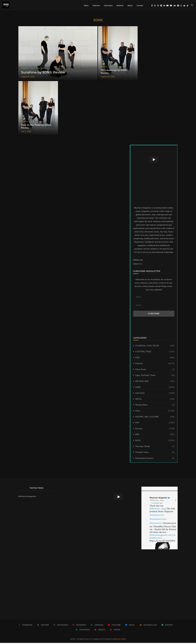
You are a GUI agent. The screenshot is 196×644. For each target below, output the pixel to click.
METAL (155, 400)
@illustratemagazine (27, 497)
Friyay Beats (155, 370)
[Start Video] (154, 161)
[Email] (171, 6)
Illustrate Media (120, 640)
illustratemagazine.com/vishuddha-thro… (163, 537)
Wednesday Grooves (155, 459)
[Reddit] (184, 6)
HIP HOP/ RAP (155, 382)
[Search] (192, 6)
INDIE (155, 388)
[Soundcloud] (174, 6)
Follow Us (137, 265)
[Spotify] (178, 6)
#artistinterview (158, 520)
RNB (155, 436)
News (86, 5)
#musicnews (156, 524)
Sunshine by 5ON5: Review (43, 73)
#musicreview (157, 516)
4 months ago (157, 504)
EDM (155, 359)
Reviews (120, 5)
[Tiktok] (188, 6)
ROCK (155, 442)
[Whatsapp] (181, 6)
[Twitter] (155, 6)
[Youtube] (168, 6)
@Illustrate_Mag (157, 501)
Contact (140, 5)
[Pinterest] (161, 6)
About (130, 5)
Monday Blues (155, 406)
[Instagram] (158, 6)
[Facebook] (152, 6)
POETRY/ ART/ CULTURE (155, 418)
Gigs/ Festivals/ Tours (155, 376)
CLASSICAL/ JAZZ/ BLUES (155, 347)
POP (155, 424)
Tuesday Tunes (155, 453)
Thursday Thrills (155, 447)
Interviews (108, 5)
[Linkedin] (164, 6)
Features (96, 5)
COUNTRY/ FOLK (155, 353)
